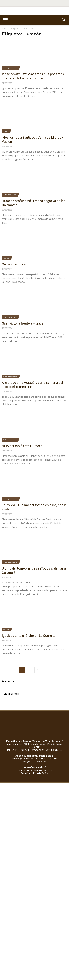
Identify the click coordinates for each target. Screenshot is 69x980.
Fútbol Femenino (9, 195)
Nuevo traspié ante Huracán (22, 446)
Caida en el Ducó (14, 264)
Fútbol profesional (10, 68)
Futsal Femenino (10, 317)
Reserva (6, 258)
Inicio (5, 28)
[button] (64, 20)
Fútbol (6, 131)
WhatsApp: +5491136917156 (47, 750)
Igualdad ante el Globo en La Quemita (29, 636)
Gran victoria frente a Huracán (24, 323)
